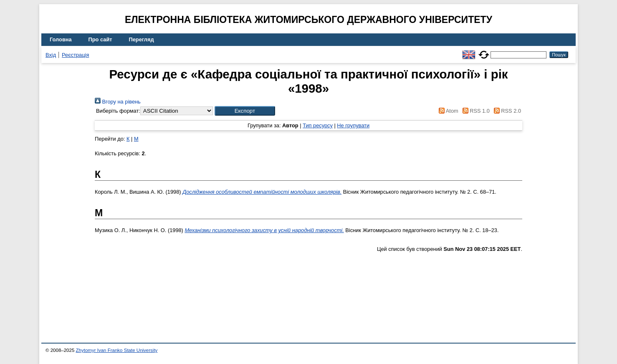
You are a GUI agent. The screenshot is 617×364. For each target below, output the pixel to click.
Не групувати (353, 125)
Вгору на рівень (118, 102)
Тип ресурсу (318, 125)
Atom (447, 111)
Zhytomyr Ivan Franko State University (117, 350)
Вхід (51, 55)
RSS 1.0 (475, 111)
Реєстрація (75, 55)
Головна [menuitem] (61, 39)
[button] (245, 111)
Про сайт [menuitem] (100, 39)
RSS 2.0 (506, 111)
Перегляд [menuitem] (142, 39)
